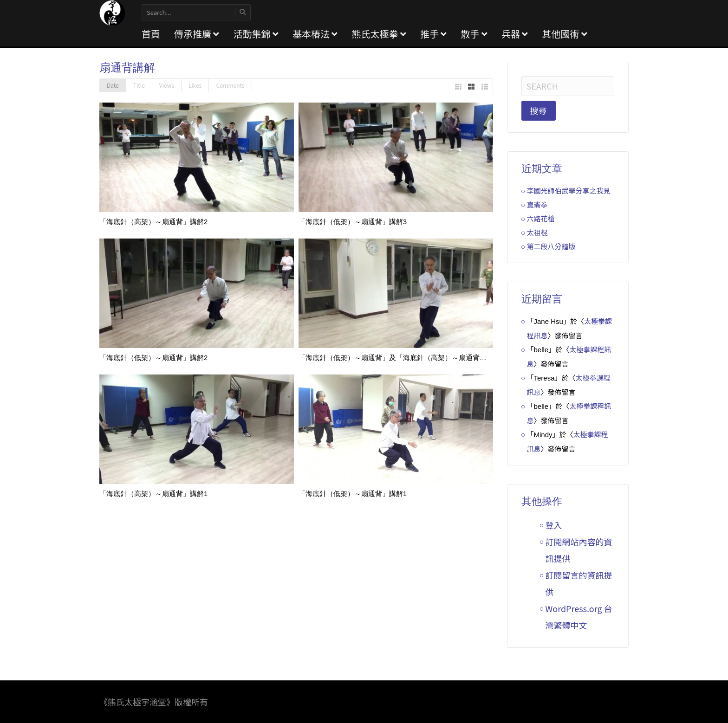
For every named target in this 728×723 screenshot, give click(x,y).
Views (167, 85)
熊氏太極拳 (379, 34)
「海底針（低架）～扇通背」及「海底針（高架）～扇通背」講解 (400, 358)
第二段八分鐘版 (551, 246)
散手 (474, 34)
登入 (554, 525)
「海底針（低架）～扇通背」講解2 (153, 358)
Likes (195, 85)
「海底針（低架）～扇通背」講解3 (353, 222)
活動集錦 (256, 34)
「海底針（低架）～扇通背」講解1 (353, 494)
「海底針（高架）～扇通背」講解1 (153, 494)
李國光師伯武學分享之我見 (569, 190)
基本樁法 (315, 34)
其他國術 (564, 34)
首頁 (151, 34)
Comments (230, 85)
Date (113, 85)
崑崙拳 (537, 204)
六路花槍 (541, 218)
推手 (433, 34)
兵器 (515, 34)
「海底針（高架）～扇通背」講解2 (153, 222)
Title (139, 85)
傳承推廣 (197, 34)
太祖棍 (537, 232)
